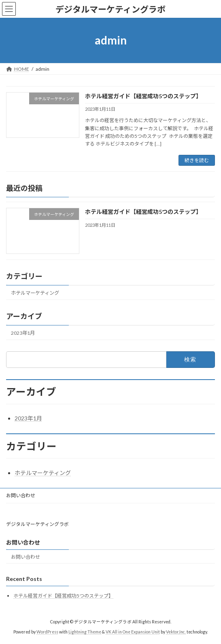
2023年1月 (23, 333)
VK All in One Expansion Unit (133, 631)
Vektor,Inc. (176, 631)
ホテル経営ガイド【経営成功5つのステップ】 (143, 96)
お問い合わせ (21, 495)
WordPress (47, 631)
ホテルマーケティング (35, 293)
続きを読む (197, 160)
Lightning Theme (85, 631)
